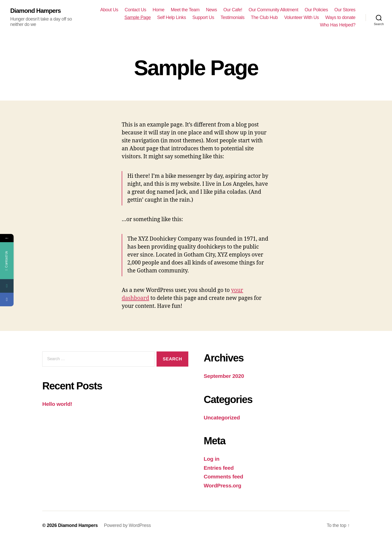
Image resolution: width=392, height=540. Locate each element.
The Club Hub (264, 17)
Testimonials (233, 17)
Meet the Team (185, 10)
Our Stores (345, 10)
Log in (212, 459)
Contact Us (135, 10)
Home (158, 10)
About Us (109, 10)
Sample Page (138, 17)
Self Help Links (172, 17)
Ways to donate (340, 17)
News (212, 10)
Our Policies (316, 10)
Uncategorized (222, 418)
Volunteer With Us (302, 17)
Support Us (203, 17)
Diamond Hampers (35, 11)
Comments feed (223, 477)
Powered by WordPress (127, 525)
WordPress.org (223, 485)
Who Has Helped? (338, 25)
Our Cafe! (233, 10)
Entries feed (219, 468)
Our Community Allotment (273, 10)
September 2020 (224, 376)
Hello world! (57, 404)
